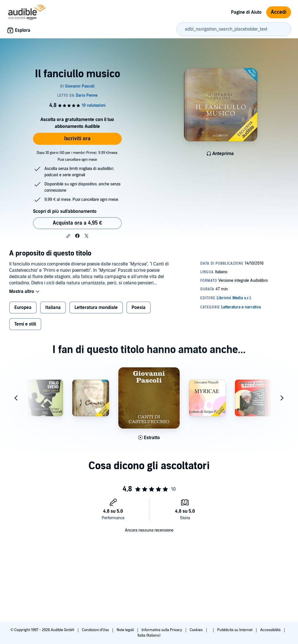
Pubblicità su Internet (235, 630)
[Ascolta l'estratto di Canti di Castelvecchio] (149, 438)
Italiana (53, 308)
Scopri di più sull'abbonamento (65, 211)
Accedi (279, 12)
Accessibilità (271, 630)
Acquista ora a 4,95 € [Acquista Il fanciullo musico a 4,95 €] (77, 223)
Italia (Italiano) (149, 635)
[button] (68, 236)
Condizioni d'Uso (96, 630)
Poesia (139, 308)
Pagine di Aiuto (246, 12)
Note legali (126, 630)
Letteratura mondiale (96, 308)
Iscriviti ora (77, 139)
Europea (23, 308)
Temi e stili (25, 324)
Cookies (197, 630)
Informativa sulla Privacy (162, 630)
